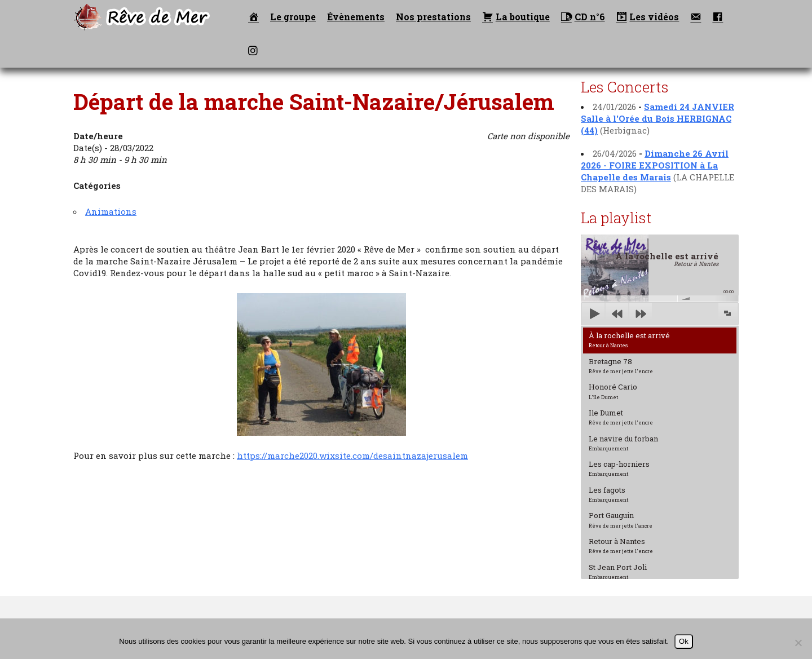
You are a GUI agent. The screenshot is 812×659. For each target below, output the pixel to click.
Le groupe (293, 17)
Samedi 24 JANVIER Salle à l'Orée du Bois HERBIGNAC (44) (657, 118)
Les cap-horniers (619, 468)
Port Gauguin (621, 519)
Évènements (356, 17)
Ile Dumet (621, 417)
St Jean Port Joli (618, 571)
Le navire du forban (623, 443)
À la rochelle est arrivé (629, 339)
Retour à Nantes (621, 545)
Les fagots (608, 494)
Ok (684, 641)
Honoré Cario (613, 391)
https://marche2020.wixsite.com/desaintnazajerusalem (352, 455)
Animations (111, 211)
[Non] (798, 643)
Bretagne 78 (621, 365)
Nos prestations (433, 17)
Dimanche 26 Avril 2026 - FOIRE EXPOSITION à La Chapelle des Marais (655, 165)
